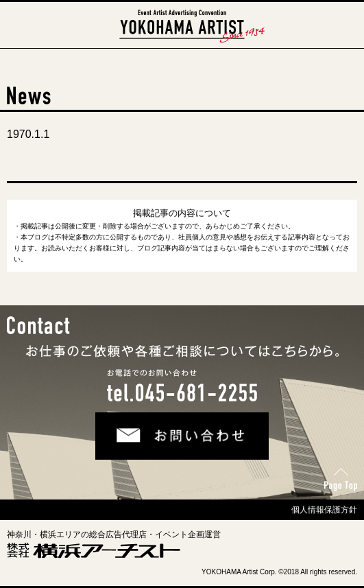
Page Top (339, 475)
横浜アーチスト (182, 16)
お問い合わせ (124, 423)
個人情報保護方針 (324, 510)
